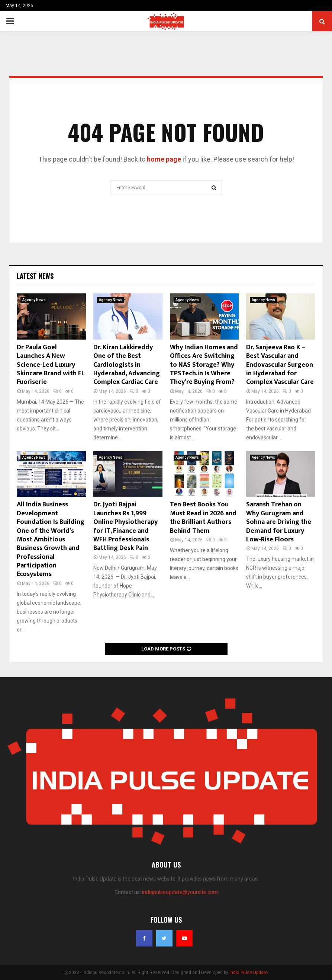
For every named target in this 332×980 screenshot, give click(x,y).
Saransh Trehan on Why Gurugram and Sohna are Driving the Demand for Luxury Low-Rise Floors (279, 522)
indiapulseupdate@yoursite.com (180, 892)
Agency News (34, 300)
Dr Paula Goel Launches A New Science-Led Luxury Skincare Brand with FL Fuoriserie (51, 365)
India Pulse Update (249, 973)
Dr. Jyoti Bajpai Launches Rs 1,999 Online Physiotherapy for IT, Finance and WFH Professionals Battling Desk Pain (125, 526)
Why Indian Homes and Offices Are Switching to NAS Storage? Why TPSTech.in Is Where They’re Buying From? (204, 365)
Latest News (35, 276)
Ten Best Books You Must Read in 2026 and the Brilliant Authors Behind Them (203, 518)
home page (164, 159)
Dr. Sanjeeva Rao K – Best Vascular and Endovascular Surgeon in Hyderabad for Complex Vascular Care (280, 365)
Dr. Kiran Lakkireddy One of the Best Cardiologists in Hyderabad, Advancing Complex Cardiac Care (127, 365)
